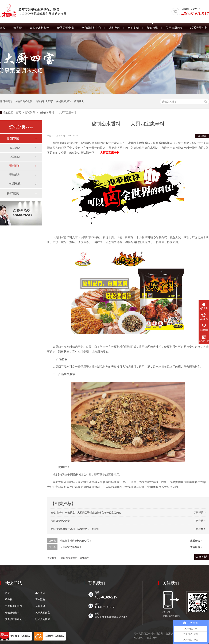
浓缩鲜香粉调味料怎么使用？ (76, 541)
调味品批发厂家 (44, 101)
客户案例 (13, 193)
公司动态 (15, 157)
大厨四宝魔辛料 (110, 153)
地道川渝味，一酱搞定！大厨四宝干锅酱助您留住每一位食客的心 (86, 513)
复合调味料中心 (14, 619)
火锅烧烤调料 (63, 101)
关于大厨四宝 (43, 613)
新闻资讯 (30, 112)
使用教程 (15, 184)
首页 (19, 112)
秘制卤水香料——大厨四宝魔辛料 (58, 112)
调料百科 (15, 166)
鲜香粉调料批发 (24, 101)
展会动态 (15, 148)
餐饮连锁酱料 (12, 613)
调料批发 (79, 101)
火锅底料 (85, 558)
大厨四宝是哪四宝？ (71, 547)
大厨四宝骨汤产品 (60, 521)
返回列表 (202, 136)
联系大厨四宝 (43, 619)
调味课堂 (15, 175)
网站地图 (138, 638)
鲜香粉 (9, 600)
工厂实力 (40, 593)
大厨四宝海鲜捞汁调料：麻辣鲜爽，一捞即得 (75, 529)
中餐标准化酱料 (14, 606)
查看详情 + (196, 541)
